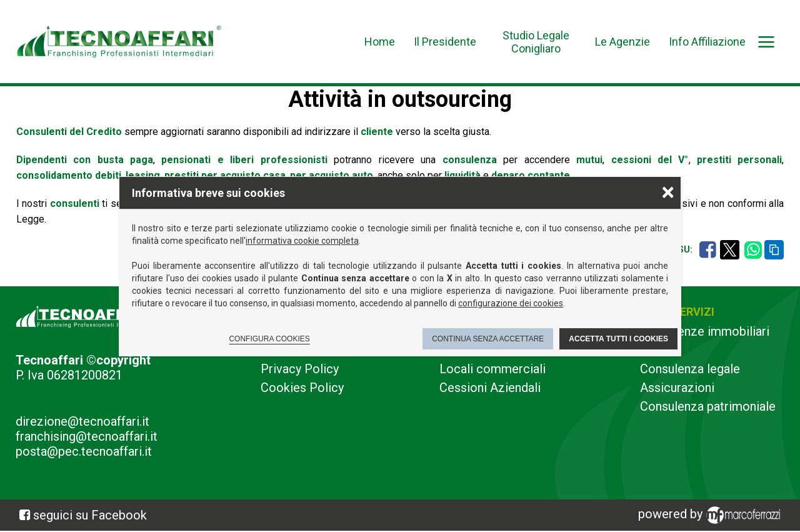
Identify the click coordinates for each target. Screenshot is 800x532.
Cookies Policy (302, 388)
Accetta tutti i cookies (618, 339)
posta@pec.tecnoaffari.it (84, 451)
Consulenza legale (690, 369)
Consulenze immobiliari (705, 331)
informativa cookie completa (302, 241)
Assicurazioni (677, 388)
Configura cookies (269, 339)
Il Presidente (445, 42)
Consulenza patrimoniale (708, 406)
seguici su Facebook (90, 515)
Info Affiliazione (707, 42)
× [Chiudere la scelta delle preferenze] (668, 192)
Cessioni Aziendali (490, 388)
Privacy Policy (300, 369)
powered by (711, 515)
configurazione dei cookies (511, 303)
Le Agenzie (622, 42)
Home (380, 42)
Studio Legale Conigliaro (536, 42)
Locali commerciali (492, 369)
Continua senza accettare (488, 339)
